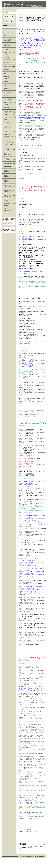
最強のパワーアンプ (9, 73)
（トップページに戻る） (25, 829)
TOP (5, 36)
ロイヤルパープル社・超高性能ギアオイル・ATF (10, 176)
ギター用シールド (8, 99)
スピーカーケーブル (9, 63)
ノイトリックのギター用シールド (10, 103)
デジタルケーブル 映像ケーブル (10, 45)
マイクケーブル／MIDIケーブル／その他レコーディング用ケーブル (10, 113)
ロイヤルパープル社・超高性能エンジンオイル (10, 171)
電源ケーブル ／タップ (9, 66)
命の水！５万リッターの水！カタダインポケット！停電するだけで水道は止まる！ (10, 203)
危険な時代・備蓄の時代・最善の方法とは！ (9, 196)
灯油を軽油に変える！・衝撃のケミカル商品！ (10, 191)
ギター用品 (7, 108)
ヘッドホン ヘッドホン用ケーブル (10, 59)
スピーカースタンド (9, 92)
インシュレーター (8, 96)
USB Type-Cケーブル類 (9, 131)
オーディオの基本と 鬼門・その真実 (10, 40)
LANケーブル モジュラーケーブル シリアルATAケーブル (10, 143)
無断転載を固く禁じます (24, 857)
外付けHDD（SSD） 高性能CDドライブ (10, 154)
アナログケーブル (8, 49)
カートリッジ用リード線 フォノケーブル (10, 119)
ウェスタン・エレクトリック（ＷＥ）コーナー (10, 149)
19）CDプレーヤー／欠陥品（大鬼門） (29, 415)
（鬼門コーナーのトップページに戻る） (29, 832)
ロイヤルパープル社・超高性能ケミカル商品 (10, 181)
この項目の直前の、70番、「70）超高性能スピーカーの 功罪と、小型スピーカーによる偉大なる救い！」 (32, 117)
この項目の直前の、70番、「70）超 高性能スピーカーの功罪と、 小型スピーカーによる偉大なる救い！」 (32, 483)
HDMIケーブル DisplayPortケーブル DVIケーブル (10, 136)
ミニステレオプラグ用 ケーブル (9, 53)
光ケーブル (7, 123)
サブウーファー (8, 89)
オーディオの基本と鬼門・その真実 (35, 5)
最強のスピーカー (8, 82)
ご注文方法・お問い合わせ (37, 6)
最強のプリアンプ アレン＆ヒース (10, 78)
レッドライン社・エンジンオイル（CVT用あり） (10, 186)
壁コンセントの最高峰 (9, 163)
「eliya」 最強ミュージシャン (10, 209)
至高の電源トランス (9, 70)
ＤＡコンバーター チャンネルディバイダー (10, 159)
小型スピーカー (8, 85)
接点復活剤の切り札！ (9, 167)
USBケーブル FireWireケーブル (9, 127)
